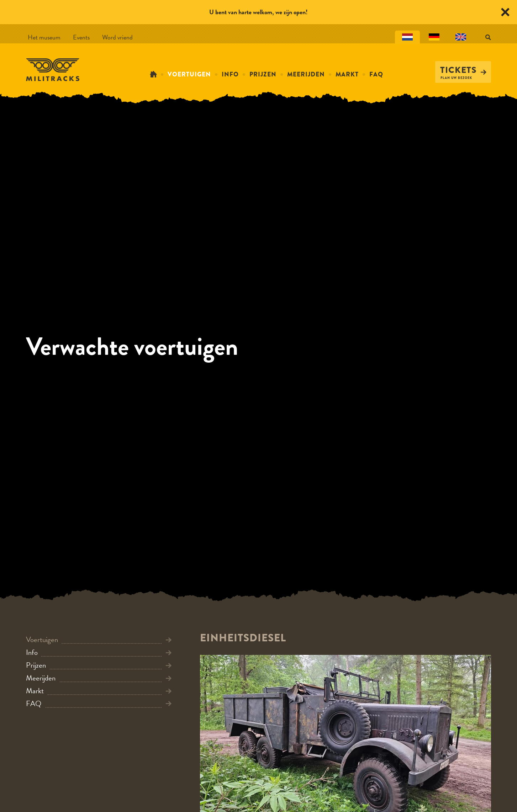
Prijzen (263, 74)
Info (230, 74)
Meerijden (306, 74)
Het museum (44, 37)
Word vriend (117, 37)
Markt (347, 74)
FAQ (376, 74)
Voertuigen (189, 74)
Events (81, 37)
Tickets (463, 70)
